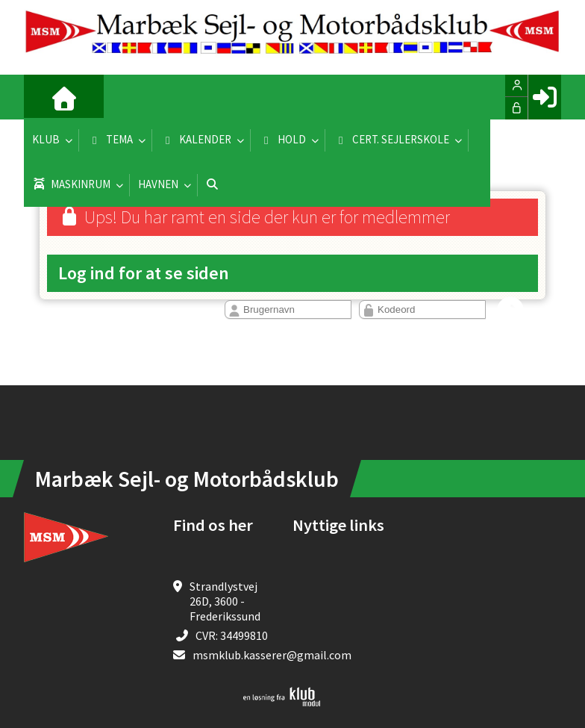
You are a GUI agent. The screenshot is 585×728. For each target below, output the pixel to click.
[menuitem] (46, 97)
